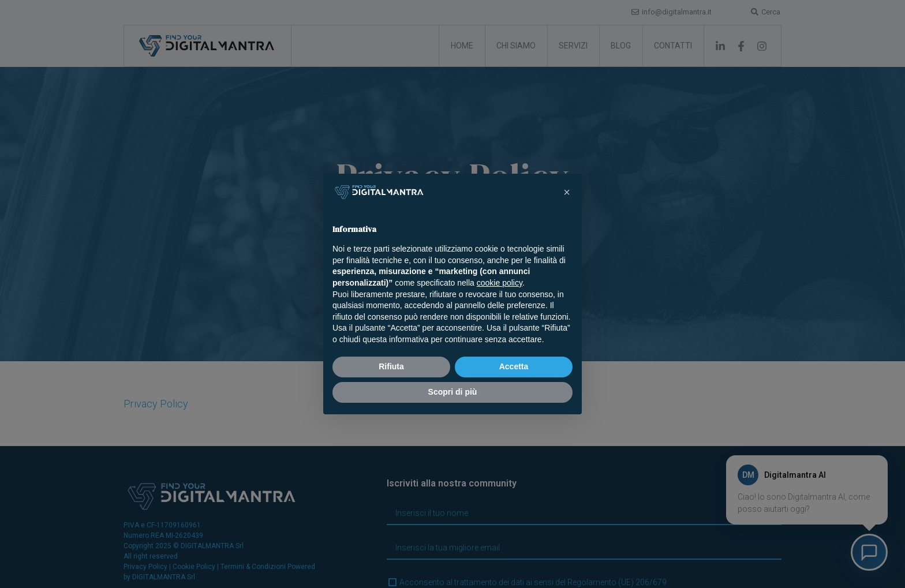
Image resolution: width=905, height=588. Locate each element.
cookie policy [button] (500, 283)
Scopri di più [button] (453, 392)
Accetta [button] (514, 366)
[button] (567, 192)
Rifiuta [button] (391, 366)
